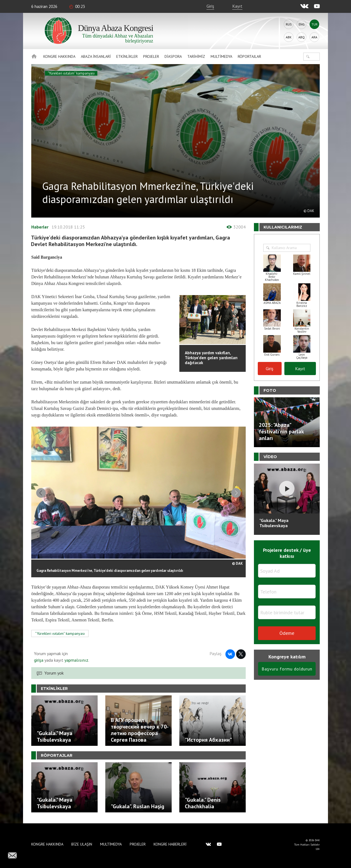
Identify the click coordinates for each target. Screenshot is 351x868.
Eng (302, 24)
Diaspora (173, 56)
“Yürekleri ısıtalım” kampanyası (71, 73)
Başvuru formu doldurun (287, 669)
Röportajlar (249, 56)
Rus (289, 24)
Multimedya (221, 56)
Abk (289, 37)
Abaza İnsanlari (96, 56)
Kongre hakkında (59, 56)
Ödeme (287, 633)
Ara (314, 37)
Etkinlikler (127, 56)
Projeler (151, 56)
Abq (302, 37)
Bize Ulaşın (82, 844)
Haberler (40, 227)
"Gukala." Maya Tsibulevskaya (274, 523)
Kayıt (237, 6)
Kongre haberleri (170, 844)
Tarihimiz (196, 56)
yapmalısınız (76, 660)
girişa (39, 660)
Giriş (210, 6)
